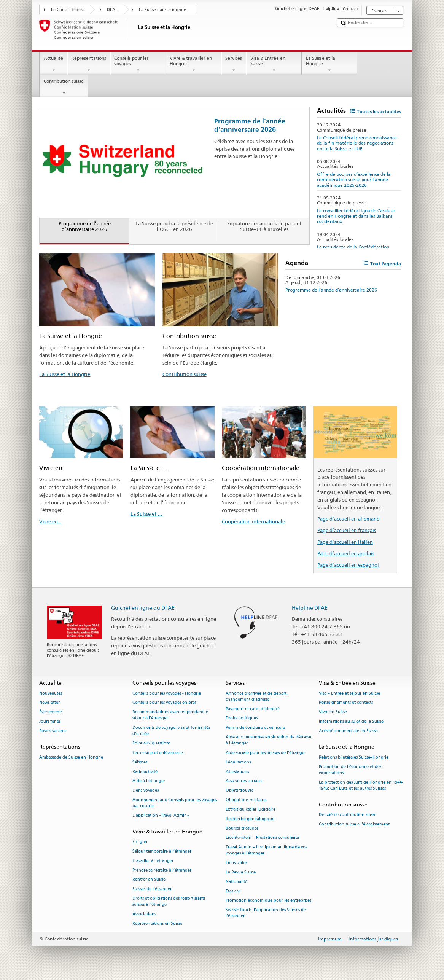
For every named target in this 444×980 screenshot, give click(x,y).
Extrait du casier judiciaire (251, 809)
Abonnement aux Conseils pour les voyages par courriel (175, 803)
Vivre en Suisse (333, 712)
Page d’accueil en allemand (349, 519)
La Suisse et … (146, 514)
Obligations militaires (246, 800)
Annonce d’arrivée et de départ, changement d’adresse (257, 696)
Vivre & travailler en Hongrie (194, 64)
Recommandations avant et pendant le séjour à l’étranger (170, 715)
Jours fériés (50, 721)
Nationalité (236, 882)
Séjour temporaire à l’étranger (162, 851)
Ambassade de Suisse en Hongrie (71, 757)
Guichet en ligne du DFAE (143, 608)
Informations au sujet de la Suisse (351, 721)
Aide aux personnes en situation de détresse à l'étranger (268, 740)
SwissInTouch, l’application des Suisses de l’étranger (266, 913)
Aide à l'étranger (149, 781)
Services (234, 64)
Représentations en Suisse (157, 923)
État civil (234, 891)
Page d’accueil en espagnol (348, 565)
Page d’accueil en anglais (346, 553)
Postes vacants (53, 731)
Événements (51, 712)
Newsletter (49, 703)
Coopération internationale (253, 521)
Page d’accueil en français (347, 530)
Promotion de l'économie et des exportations (350, 770)
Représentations (89, 64)
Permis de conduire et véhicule (255, 728)
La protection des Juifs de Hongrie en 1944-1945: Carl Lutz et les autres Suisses (361, 785)
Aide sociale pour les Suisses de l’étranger (266, 753)
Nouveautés (51, 693)
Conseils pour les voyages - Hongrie (167, 693)
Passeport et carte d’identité (253, 709)
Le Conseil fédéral (68, 10)
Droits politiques (242, 718)
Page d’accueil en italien (345, 542)
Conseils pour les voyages (138, 64)
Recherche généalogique (250, 819)
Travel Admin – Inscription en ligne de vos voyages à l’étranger (266, 850)
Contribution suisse (64, 87)
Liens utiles (236, 863)
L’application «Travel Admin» (161, 815)
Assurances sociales (244, 781)
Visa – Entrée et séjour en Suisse (349, 693)
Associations (144, 914)
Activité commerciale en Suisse (348, 731)
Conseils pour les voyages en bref (164, 703)
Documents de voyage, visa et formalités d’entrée (171, 731)
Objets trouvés (240, 791)
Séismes (140, 762)
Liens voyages (146, 791)
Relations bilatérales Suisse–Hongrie (354, 757)
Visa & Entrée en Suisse (274, 64)
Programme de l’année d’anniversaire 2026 (250, 125)
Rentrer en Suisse (149, 880)
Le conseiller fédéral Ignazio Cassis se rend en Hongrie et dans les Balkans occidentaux (356, 216)
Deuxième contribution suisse (348, 815)
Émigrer (140, 842)
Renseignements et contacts (346, 703)
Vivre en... (50, 521)
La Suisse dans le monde (162, 10)
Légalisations (238, 762)
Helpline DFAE (310, 608)
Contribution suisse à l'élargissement (354, 824)
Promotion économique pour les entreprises (268, 901)
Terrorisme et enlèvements (158, 753)
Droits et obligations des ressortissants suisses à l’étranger (169, 901)
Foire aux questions (151, 743)
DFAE (112, 10)
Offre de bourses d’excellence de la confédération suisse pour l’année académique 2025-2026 (354, 180)
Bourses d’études (242, 828)
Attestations (237, 772)
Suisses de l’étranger (152, 889)
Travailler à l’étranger (153, 861)
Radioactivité (145, 772)
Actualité (53, 64)
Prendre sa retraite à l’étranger (162, 870)
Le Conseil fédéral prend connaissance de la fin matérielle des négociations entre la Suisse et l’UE (357, 143)
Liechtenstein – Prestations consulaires (263, 838)
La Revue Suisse (241, 872)
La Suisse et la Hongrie (329, 64)
